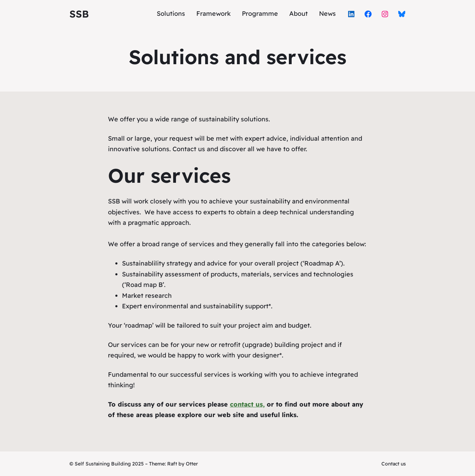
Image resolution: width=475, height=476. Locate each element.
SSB (79, 14)
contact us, (247, 404)
